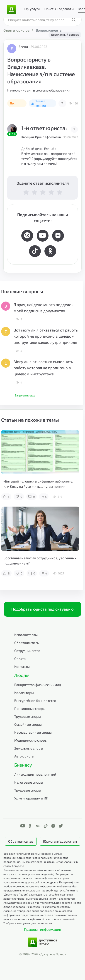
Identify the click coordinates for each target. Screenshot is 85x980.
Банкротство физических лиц (38, 685)
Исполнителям (26, 635)
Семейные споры (28, 724)
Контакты (22, 666)
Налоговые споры (29, 782)
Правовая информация (42, 929)
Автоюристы (24, 756)
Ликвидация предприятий (35, 774)
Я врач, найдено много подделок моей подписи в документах (44, 308)
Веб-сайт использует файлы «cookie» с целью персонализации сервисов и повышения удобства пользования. (36, 858)
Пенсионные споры (30, 708)
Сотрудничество (27, 651)
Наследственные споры (33, 732)
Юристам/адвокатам (60, 841)
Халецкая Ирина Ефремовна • (42, 137)
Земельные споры (29, 748)
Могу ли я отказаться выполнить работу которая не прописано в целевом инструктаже (43, 368)
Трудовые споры (28, 716)
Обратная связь (27, 643)
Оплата (20, 658)
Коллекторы (24, 693)
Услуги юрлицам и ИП (31, 798)
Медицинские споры (31, 740)
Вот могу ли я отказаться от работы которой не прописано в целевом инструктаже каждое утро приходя (46, 336)
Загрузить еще (25, 395)
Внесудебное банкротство (35, 700)
